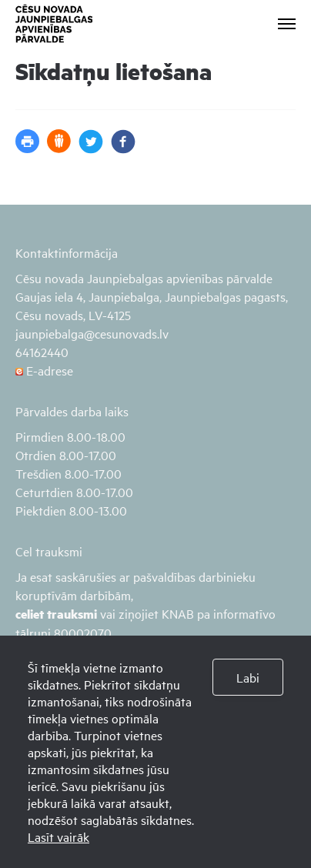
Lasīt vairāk (59, 836)
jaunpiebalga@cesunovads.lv (92, 333)
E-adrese (44, 370)
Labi (248, 677)
